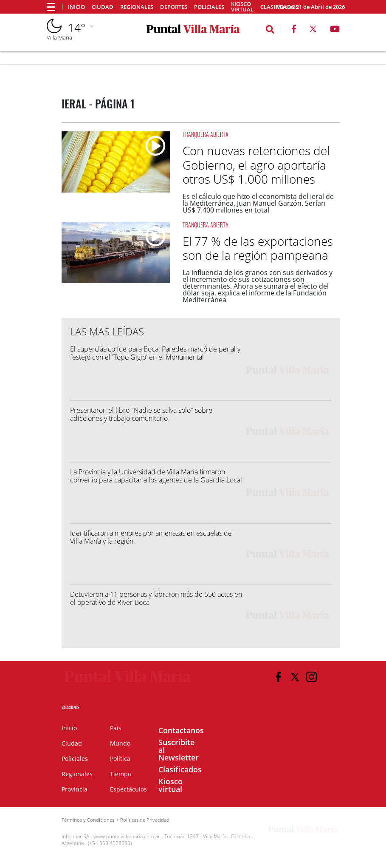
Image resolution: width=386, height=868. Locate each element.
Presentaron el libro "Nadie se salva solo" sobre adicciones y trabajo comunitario (141, 414)
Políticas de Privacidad (145, 820)
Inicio (76, 7)
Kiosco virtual (242, 7)
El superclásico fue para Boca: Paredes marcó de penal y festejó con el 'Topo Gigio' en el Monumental (155, 353)
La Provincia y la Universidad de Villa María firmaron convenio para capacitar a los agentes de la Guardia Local (156, 476)
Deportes (174, 7)
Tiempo (121, 774)
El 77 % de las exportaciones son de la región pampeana (258, 248)
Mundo (120, 743)
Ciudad (103, 7)
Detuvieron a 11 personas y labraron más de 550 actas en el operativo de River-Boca (156, 598)
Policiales (209, 7)
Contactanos (181, 730)
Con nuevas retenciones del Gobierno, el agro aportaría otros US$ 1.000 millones (256, 165)
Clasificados (180, 769)
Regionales (137, 7)
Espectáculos (128, 789)
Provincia (75, 789)
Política (120, 759)
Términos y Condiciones (88, 820)
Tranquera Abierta (206, 134)
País (116, 728)
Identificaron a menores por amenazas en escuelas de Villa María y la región (151, 537)
